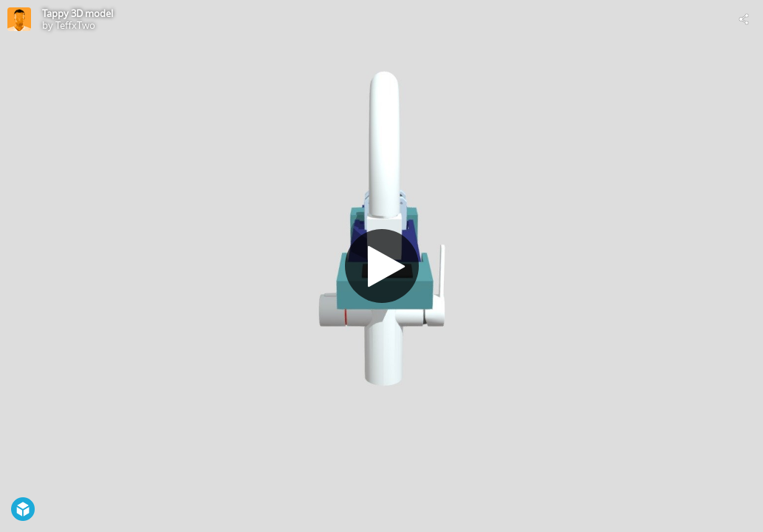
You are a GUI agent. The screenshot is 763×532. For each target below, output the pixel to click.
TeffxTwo (75, 25)
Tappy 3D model (78, 13)
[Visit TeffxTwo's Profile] (19, 19)
